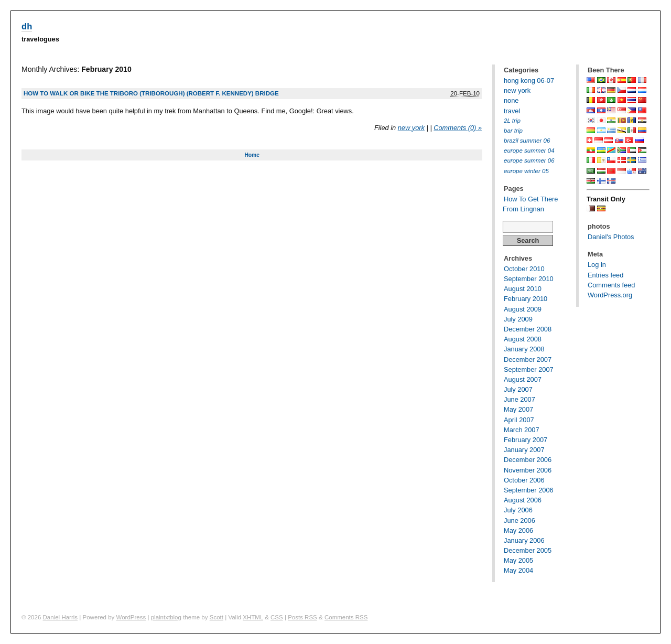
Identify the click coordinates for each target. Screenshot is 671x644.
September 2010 (529, 279)
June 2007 (520, 399)
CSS (277, 617)
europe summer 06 (529, 160)
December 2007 (528, 359)
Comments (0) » (458, 128)
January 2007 (524, 450)
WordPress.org (610, 295)
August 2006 (523, 500)
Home (252, 155)
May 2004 (518, 570)
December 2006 (528, 460)
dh (27, 26)
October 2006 (524, 480)
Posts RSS (302, 617)
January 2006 (524, 540)
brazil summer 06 (527, 141)
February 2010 (526, 299)
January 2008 (524, 349)
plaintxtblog (166, 617)
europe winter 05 (526, 171)
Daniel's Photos (611, 237)
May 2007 (518, 409)
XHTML (253, 617)
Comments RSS (346, 617)
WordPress (131, 617)
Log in (597, 265)
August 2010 (523, 289)
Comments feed (611, 285)
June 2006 (520, 520)
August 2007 (523, 379)
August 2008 (523, 339)
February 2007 (526, 440)
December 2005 (528, 550)
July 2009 (518, 319)
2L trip (512, 121)
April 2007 (519, 420)
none (511, 100)
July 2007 (518, 389)
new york (411, 128)
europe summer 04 (529, 151)
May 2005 (518, 560)
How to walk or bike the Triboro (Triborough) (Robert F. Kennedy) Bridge (151, 93)
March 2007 (522, 430)
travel (512, 111)
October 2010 (524, 269)
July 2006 (518, 510)
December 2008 (528, 329)
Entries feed (605, 275)
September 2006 (529, 490)
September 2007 (529, 369)
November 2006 (528, 470)
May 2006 (518, 530)
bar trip (513, 131)
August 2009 (523, 309)
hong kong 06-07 (529, 80)
